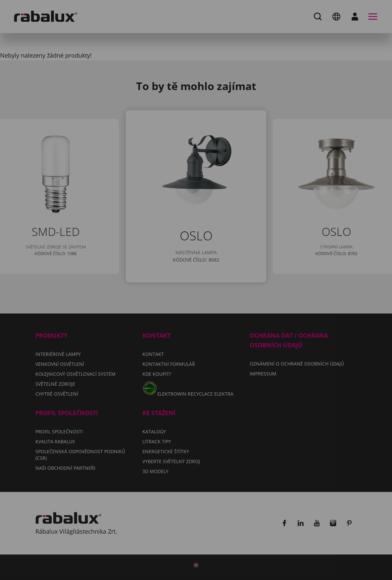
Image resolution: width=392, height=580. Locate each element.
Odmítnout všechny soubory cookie (245, 316)
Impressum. (294, 297)
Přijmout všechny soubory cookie (196, 333)
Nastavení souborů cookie (133, 316)
